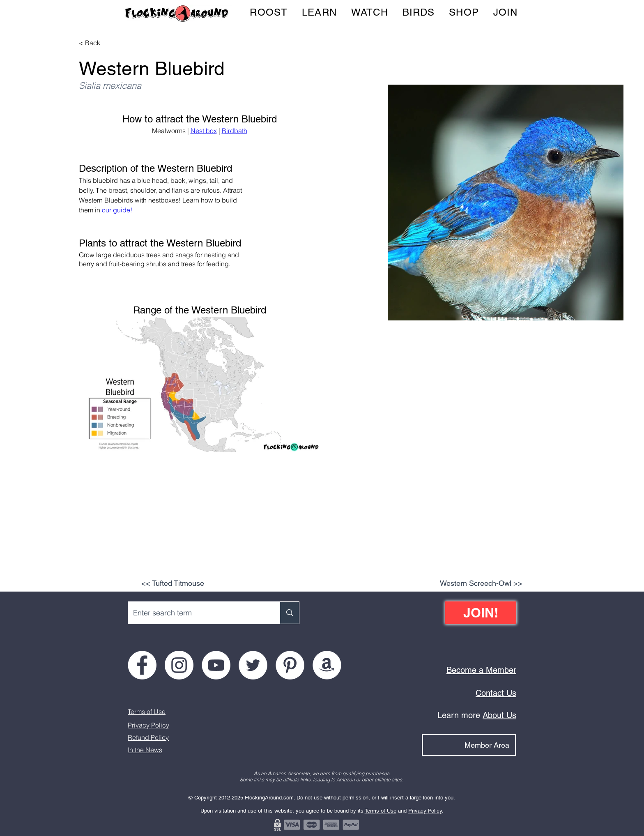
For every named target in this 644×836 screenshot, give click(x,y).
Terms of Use (147, 712)
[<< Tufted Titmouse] (173, 583)
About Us (499, 715)
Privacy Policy (148, 725)
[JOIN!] (481, 613)
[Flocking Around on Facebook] (142, 665)
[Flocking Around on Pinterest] (290, 665)
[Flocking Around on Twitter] (253, 665)
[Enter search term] (198, 613)
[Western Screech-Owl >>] (481, 583)
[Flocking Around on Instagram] (179, 665)
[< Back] (95, 43)
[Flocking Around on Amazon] (327, 665)
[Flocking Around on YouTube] (216, 665)
